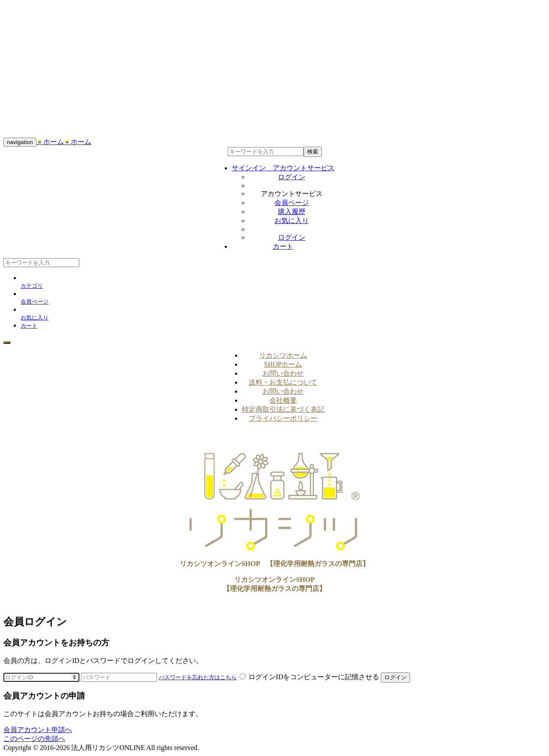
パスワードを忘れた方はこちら (198, 677)
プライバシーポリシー (283, 418)
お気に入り (292, 221)
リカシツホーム (283, 355)
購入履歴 (292, 212)
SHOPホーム (283, 364)
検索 (313, 152)
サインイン (283, 168)
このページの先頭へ (34, 739)
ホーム (50, 142)
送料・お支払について (283, 382)
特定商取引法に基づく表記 (283, 409)
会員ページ (292, 203)
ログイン (292, 177)
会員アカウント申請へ (38, 730)
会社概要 (283, 400)
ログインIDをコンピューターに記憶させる (310, 677)
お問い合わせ (283, 373)
